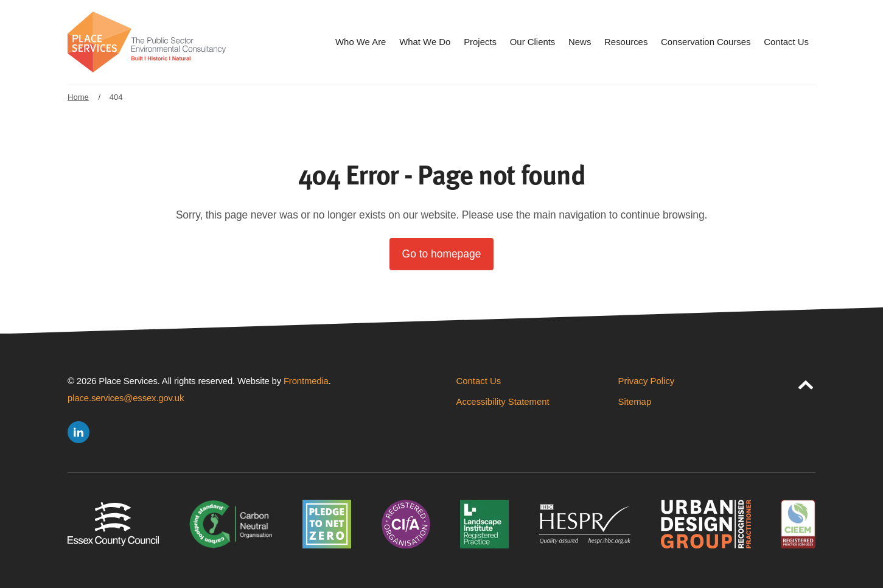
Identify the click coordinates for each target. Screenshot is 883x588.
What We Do (425, 42)
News (580, 42)
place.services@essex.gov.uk (126, 398)
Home (78, 97)
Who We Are (361, 42)
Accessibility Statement (503, 401)
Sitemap (635, 401)
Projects (480, 42)
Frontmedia (306, 381)
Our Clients (533, 42)
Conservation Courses (706, 42)
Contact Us (786, 42)
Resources (626, 42)
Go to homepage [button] (442, 254)
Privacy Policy (647, 381)
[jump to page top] (806, 382)
